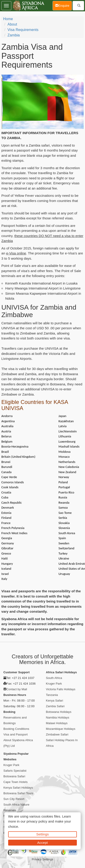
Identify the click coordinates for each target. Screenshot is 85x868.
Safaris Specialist (15, 771)
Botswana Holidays (59, 712)
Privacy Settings (42, 859)
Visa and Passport (16, 734)
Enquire (63, 5)
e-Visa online (16, 253)
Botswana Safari (14, 776)
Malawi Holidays (57, 723)
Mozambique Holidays (61, 729)
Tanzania (52, 695)
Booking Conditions (16, 729)
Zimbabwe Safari (57, 734)
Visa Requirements (23, 30)
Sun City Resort (14, 799)
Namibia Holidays (58, 717)
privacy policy (37, 821)
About (12, 24)
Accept (42, 842)
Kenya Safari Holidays (18, 788)
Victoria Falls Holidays (61, 689)
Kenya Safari (55, 701)
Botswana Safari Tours (18, 793)
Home (8, 19)
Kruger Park (54, 684)
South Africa (54, 678)
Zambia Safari (55, 706)
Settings (42, 834)
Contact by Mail (17, 689)
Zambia (14, 35)
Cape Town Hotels (16, 782)
